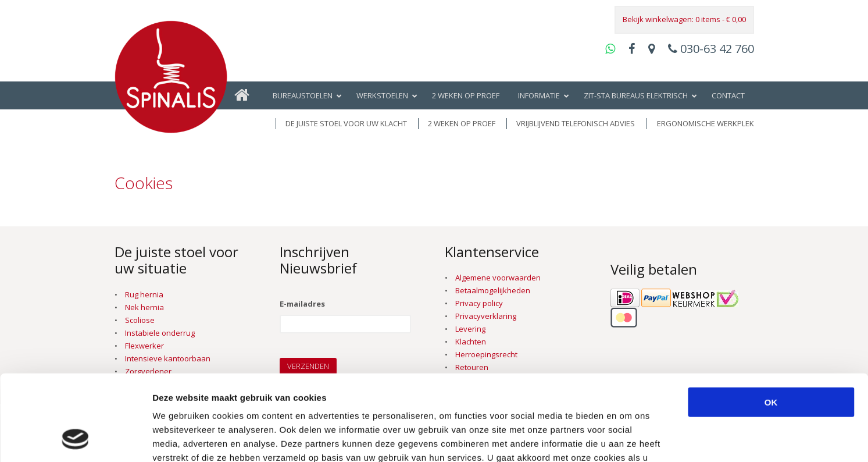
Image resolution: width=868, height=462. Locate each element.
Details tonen (628, 439)
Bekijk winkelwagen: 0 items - (684, 19)
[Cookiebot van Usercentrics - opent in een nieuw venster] (75, 439)
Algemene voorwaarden (498, 278)
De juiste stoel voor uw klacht (346, 123)
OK (771, 323)
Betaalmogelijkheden (493, 290)
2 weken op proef (462, 123)
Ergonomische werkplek (706, 123)
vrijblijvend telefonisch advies (576, 123)
